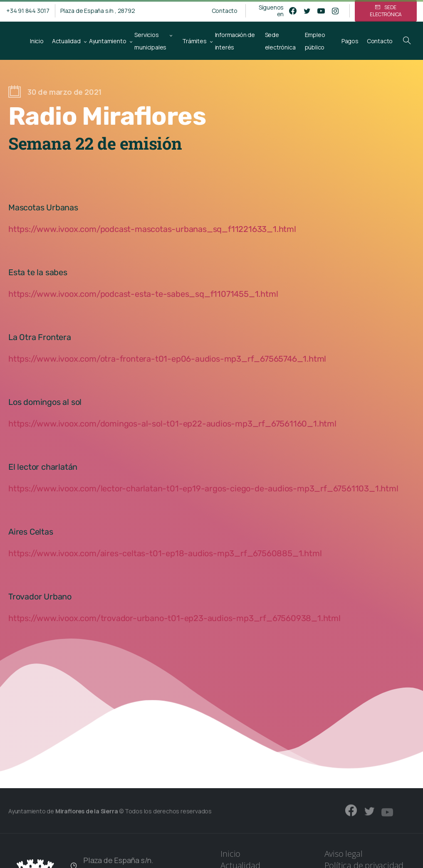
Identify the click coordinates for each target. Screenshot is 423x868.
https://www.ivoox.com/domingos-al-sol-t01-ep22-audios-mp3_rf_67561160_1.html (172, 424)
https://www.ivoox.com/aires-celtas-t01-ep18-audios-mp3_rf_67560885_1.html (165, 553)
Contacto (225, 11)
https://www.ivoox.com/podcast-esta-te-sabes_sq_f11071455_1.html (143, 294)
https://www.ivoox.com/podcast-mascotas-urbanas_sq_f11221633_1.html (152, 229)
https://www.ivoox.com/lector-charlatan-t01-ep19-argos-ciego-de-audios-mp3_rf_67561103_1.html (203, 488)
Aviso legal (344, 854)
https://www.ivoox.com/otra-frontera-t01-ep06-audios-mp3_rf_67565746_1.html (167, 359)
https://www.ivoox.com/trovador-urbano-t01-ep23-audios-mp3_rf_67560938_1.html (174, 618)
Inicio (230, 854)
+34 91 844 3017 (28, 11)
